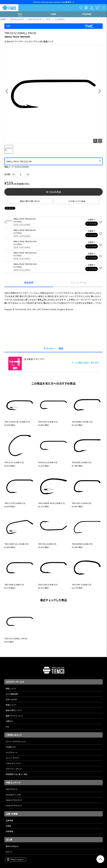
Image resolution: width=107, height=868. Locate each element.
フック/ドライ (60, 19)
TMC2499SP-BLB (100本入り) (51, 503)
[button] (8, 91)
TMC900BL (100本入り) (82, 422)
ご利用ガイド (11, 747)
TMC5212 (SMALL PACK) (16, 639)
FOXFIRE (87, 14)
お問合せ (9, 721)
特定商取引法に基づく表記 (17, 774)
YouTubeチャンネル (14, 795)
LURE (54, 14)
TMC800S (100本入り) (82, 462)
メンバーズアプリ (12, 758)
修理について (11, 705)
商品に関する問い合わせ (30, 201)
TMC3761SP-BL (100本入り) (17, 422)
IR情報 (8, 826)
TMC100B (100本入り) (14, 585)
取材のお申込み (12, 846)
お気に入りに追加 (77, 201)
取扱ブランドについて (14, 716)
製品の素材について (14, 710)
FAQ (7, 727)
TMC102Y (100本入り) (82, 503)
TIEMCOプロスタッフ (14, 800)
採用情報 (9, 831)
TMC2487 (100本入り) (82, 585)
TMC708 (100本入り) (47, 544)
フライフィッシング (17, 19)
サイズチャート (12, 752)
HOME (3, 19)
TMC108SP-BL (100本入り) (16, 544)
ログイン (9, 852)
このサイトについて (13, 763)
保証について (11, 688)
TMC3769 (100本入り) (48, 585)
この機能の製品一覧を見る (87, 363)
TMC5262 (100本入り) (48, 422)
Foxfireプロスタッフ (14, 806)
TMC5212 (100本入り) (48, 462)
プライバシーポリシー (14, 769)
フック (48, 19)
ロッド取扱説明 (12, 694)
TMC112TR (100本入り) (15, 503)
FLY (20, 14)
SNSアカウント (12, 789)
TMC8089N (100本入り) (82, 544)
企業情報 (9, 820)
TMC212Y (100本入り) (14, 462)
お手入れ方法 (11, 699)
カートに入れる (53, 192)
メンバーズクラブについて (16, 742)
